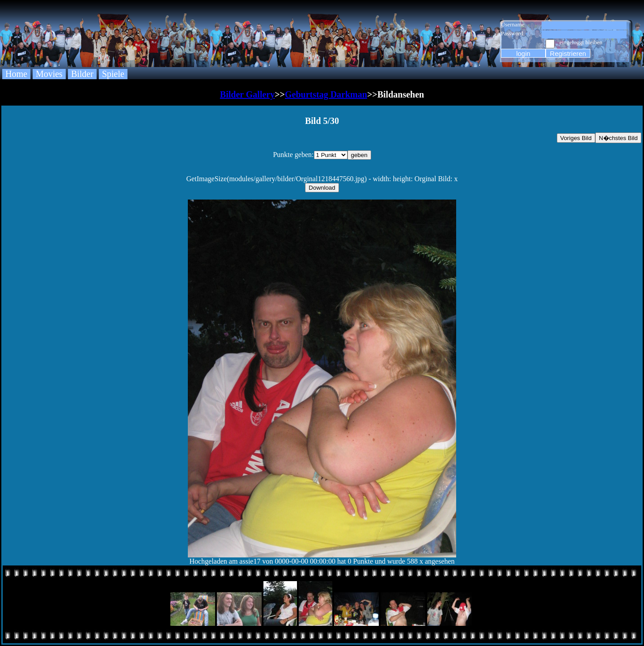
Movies (49, 74)
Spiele (113, 74)
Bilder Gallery (247, 94)
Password (512, 33)
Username (513, 24)
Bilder (82, 74)
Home (16, 74)
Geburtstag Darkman (326, 94)
